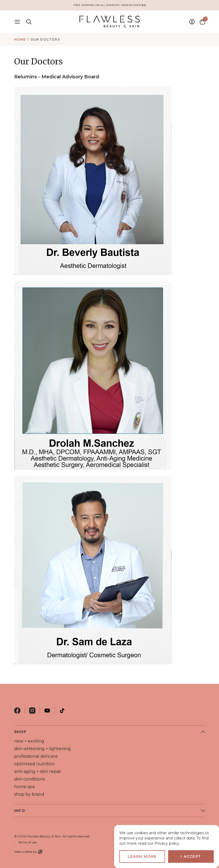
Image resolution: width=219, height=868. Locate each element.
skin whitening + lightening (42, 749)
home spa (24, 787)
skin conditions (30, 779)
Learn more (142, 856)
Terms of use (27, 842)
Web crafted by (28, 852)
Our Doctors (45, 39)
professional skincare (36, 756)
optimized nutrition (34, 764)
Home (20, 39)
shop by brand (29, 794)
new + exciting (29, 741)
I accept (191, 856)
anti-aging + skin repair (38, 771)
